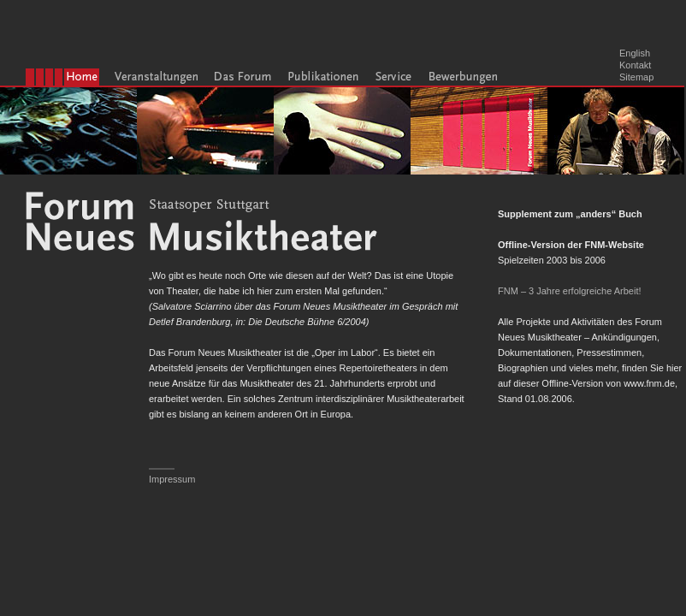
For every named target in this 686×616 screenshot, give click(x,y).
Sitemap (636, 77)
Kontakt (635, 65)
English (635, 53)
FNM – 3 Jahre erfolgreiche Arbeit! (570, 291)
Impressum (172, 479)
